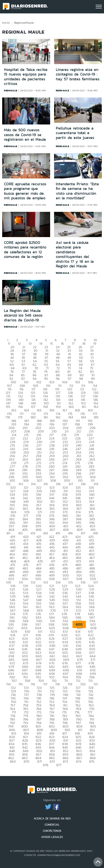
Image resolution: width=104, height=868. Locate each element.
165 (39, 410)
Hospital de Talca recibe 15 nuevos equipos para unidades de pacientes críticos (26, 77)
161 (84, 407)
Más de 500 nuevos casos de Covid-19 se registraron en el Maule (25, 135)
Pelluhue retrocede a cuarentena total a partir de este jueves (75, 133)
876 (46, 765)
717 (45, 684)
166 (52, 410)
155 (8, 407)
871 (40, 761)
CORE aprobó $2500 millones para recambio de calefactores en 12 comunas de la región (25, 250)
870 (26, 761)
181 (46, 417)
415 (58, 533)
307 (40, 480)
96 (58, 379)
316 (58, 484)
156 (21, 407)
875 (92, 761)
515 (71, 582)
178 (8, 417)
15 (52, 343)
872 (52, 761)
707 (14, 681)
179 (20, 417)
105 (78, 382)
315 (46, 484)
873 (65, 761)
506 (52, 579)
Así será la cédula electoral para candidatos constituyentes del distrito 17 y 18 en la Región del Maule (75, 254)
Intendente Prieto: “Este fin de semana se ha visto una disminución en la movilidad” (77, 191)
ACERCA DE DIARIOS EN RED (52, 818)
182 (58, 417)
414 (45, 533)
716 (33, 684)
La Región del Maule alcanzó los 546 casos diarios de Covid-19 (23, 315)
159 (58, 407)
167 (65, 410)
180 (33, 417)
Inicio (6, 23)
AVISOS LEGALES (52, 837)
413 (33, 533)
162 (96, 407)
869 (13, 761)
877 (59, 765)
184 (83, 417)
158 (46, 407)
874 (79, 761)
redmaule (11, 90)
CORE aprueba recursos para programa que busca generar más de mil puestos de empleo (25, 191)
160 (71, 407)
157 (33, 407)
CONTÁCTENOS (52, 831)
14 (41, 343)
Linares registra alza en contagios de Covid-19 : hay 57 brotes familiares (78, 74)
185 (96, 417)
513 (46, 582)
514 (58, 582)
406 (39, 530)
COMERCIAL (52, 825)
